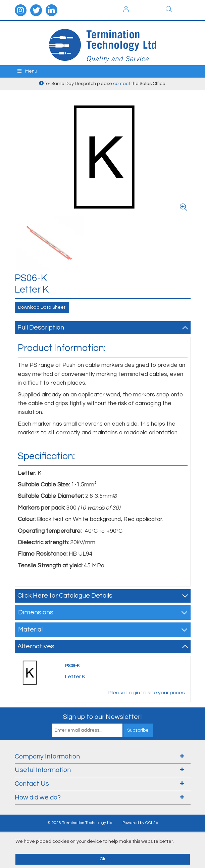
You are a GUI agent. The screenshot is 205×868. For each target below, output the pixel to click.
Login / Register (126, 9)
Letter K (75, 677)
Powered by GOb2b (140, 823)
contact (122, 84)
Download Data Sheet (42, 307)
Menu (27, 71)
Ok (102, 859)
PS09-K (72, 666)
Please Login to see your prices (147, 693)
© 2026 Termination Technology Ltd (80, 823)
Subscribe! (138, 730)
